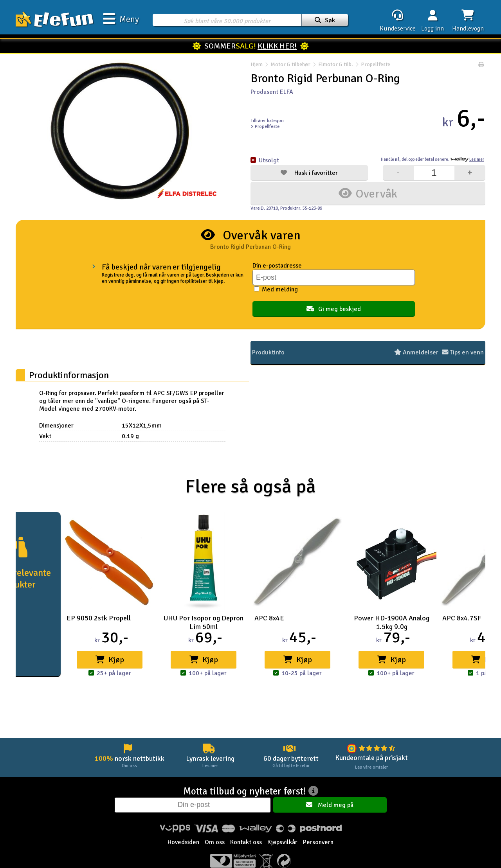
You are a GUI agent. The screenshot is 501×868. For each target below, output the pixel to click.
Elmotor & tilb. (336, 65)
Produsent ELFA (272, 92)
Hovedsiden (183, 842)
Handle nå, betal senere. (433, 159)
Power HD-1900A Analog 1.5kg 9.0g (392, 622)
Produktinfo (268, 352)
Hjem (257, 65)
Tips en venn (464, 352)
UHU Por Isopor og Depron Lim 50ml (204, 622)
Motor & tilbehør (290, 65)
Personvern (318, 842)
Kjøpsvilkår (282, 842)
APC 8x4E (269, 618)
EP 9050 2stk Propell (99, 618)
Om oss (215, 842)
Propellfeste (372, 65)
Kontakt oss (246, 842)
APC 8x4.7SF (462, 618)
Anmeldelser (419, 352)
